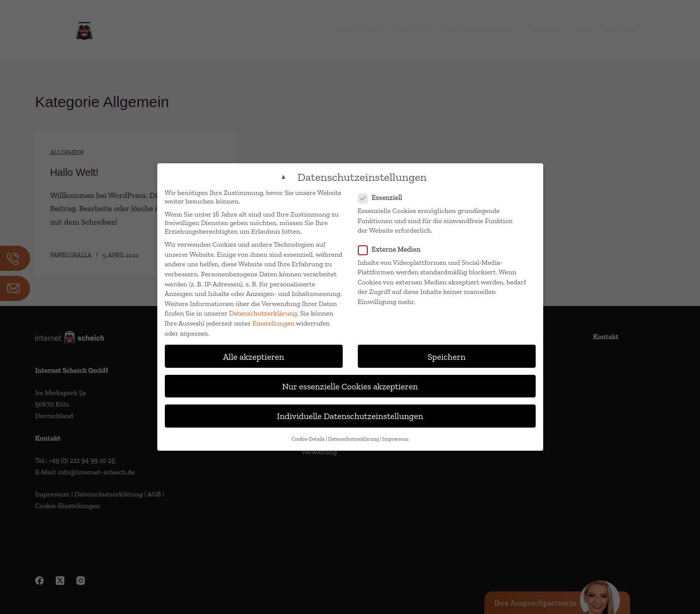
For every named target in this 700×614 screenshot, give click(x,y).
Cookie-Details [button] (308, 439)
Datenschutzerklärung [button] (354, 439)
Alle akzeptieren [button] (254, 356)
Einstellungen (273, 323)
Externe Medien (392, 249)
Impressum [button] (395, 439)
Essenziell (383, 198)
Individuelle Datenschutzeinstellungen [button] (350, 416)
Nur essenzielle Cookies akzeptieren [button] (350, 386)
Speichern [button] (447, 356)
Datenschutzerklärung (263, 313)
